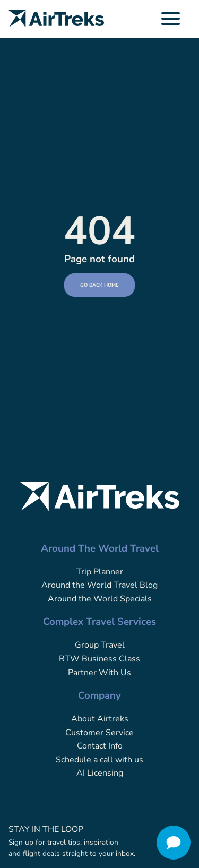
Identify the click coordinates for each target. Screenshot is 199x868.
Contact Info (100, 746)
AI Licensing (100, 773)
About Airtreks (100, 719)
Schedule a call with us (99, 760)
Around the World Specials (100, 599)
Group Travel (100, 645)
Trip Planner (100, 572)
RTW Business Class (99, 659)
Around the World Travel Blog (99, 585)
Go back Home (99, 285)
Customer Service (99, 733)
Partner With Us (99, 673)
